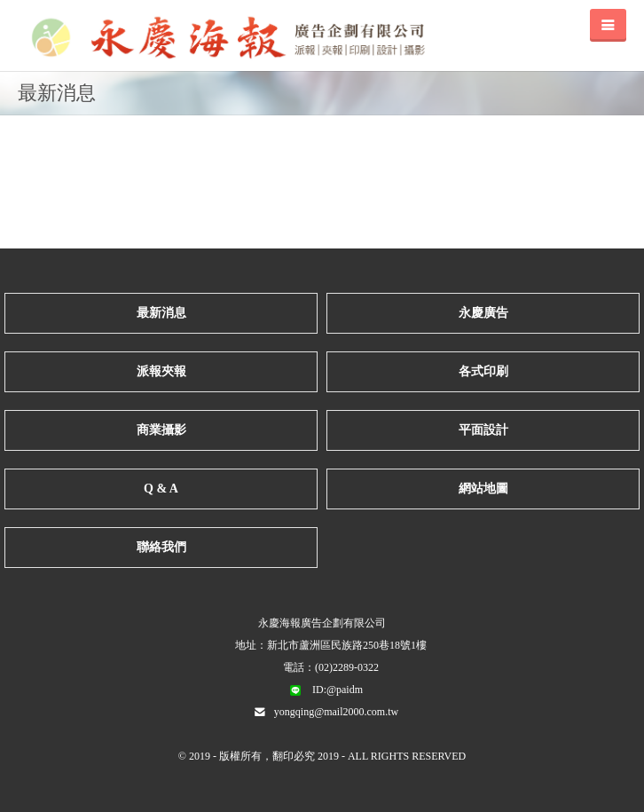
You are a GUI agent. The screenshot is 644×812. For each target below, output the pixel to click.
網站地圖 (483, 489)
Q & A (161, 489)
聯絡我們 (161, 547)
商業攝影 (161, 430)
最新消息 (161, 313)
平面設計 (483, 430)
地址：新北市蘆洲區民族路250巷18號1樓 (331, 645)
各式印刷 (483, 371)
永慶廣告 (483, 313)
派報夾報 (161, 371)
